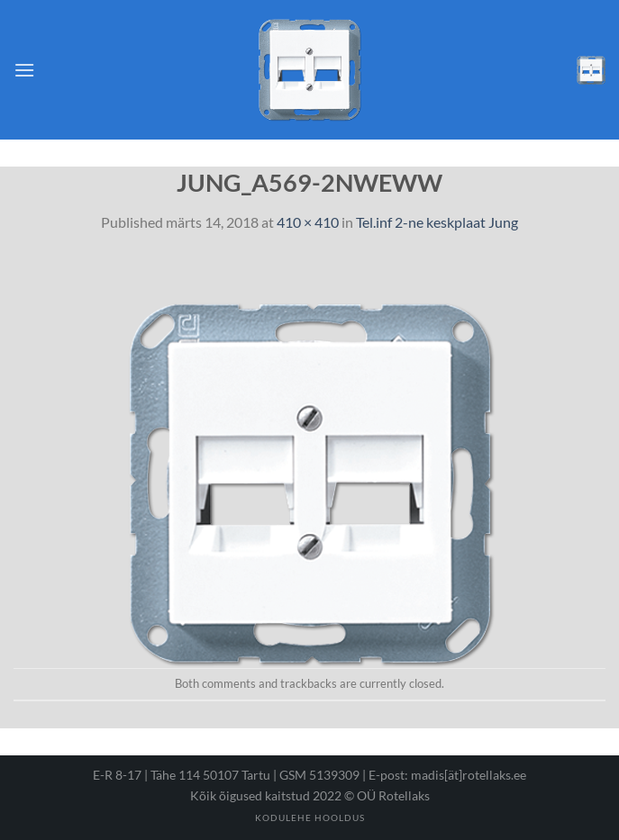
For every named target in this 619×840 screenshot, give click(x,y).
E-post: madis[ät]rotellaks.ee (447, 775)
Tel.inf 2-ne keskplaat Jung (437, 222)
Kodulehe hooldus (310, 817)
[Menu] (24, 70)
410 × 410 (308, 222)
